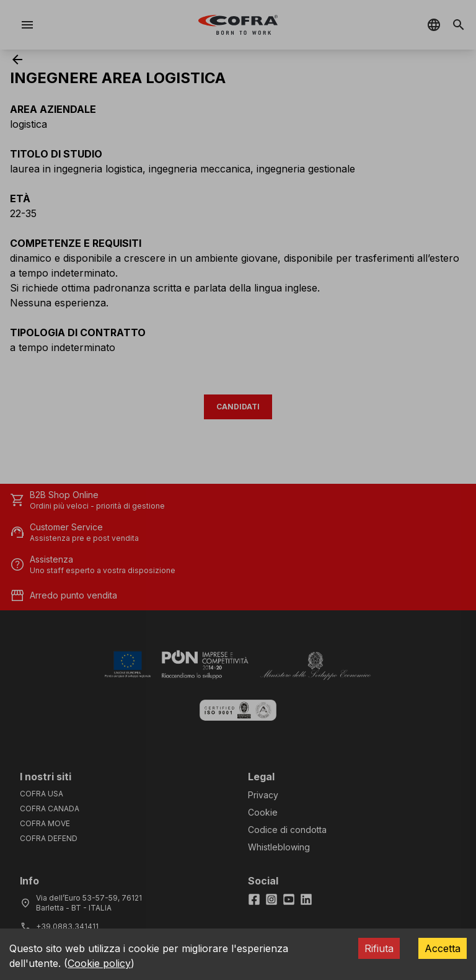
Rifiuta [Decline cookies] (379, 948)
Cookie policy (99, 963)
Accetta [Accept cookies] (443, 948)
